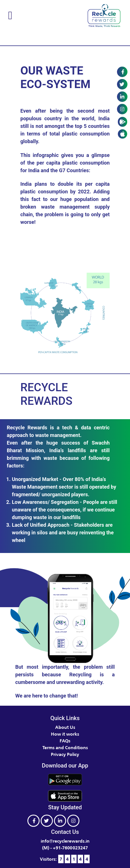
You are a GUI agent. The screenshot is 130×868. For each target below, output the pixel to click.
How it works (65, 734)
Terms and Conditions (65, 747)
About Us (65, 727)
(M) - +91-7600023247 (65, 848)
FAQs (65, 741)
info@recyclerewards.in (65, 841)
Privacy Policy (65, 754)
